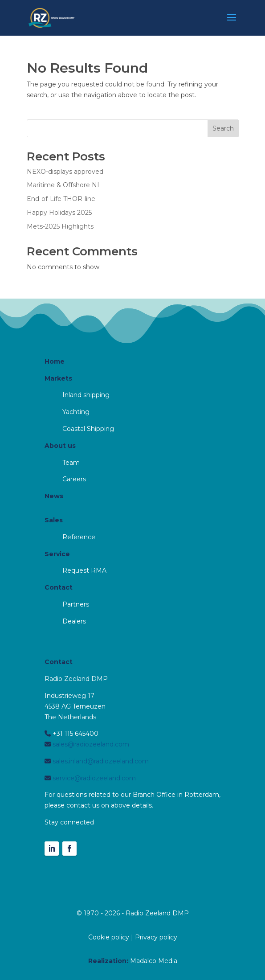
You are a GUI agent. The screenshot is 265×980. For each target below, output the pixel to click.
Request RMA (84, 570)
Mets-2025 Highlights (60, 226)
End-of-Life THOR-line (61, 199)
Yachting (76, 412)
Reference (79, 537)
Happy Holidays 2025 (59, 213)
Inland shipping (86, 395)
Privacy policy (156, 937)
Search (223, 128)
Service (57, 554)
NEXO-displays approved (65, 172)
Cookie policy (109, 937)
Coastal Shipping (88, 429)
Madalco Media (154, 961)
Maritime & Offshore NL (64, 185)
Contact (59, 587)
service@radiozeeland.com (93, 778)
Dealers (74, 621)
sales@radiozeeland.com (90, 744)
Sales (54, 520)
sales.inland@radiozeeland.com (100, 761)
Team (71, 463)
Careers (74, 479)
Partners (76, 604)
